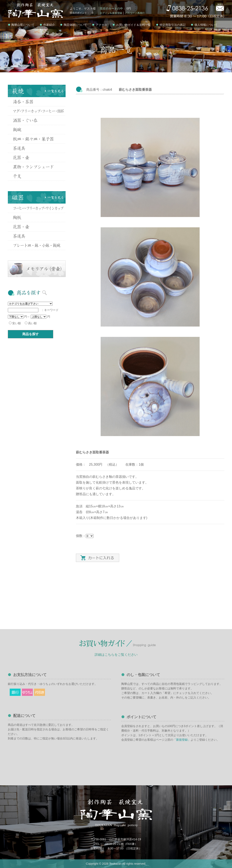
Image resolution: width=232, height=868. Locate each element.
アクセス (100, 25)
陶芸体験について (73, 25)
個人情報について (204, 25)
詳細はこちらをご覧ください (116, 655)
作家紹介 (47, 25)
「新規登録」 (182, 740)
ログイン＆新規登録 (111, 13)
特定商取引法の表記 (171, 25)
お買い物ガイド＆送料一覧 (132, 25)
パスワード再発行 (135, 13)
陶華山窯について (21, 25)
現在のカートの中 (111, 8)
